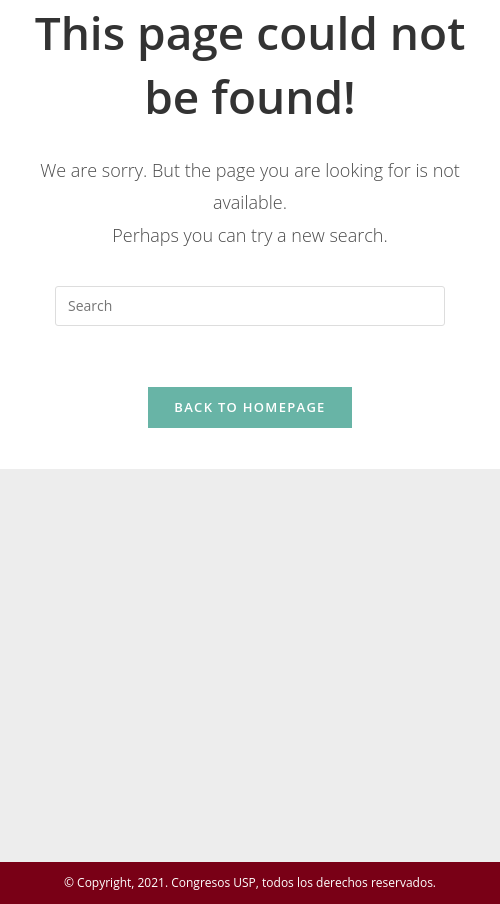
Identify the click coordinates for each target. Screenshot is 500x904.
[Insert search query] (250, 306)
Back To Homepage (249, 407)
